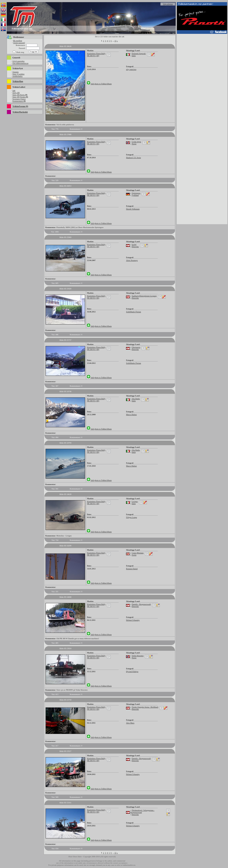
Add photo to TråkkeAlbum (101, 84)
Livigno (135, 501)
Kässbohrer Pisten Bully (96, 54)
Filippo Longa (131, 517)
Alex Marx (130, 723)
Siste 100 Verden (20, 97)
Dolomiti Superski (139, 54)
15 (115, 41)
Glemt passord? (19, 43)
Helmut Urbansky (133, 620)
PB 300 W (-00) (93, 56)
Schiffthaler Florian (134, 312)
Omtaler (16, 72)
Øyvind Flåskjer (132, 672)
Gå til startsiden (18, 61)
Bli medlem (18, 41)
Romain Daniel (132, 569)
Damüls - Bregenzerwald (141, 604)
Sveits (134, 555)
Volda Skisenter (138, 656)
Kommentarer (19, 101)
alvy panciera (131, 69)
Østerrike (135, 247)
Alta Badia (136, 399)
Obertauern (136, 347)
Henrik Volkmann (133, 209)
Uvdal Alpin (136, 142)
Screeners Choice (19, 99)
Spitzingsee (136, 193)
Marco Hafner (131, 415)
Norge (134, 144)
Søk (14, 91)
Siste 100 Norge (20, 95)
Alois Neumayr (132, 260)
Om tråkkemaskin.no (20, 63)
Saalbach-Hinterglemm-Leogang (144, 296)
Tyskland (135, 195)
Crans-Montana (138, 553)
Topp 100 (16, 93)
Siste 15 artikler (18, 74)
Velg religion (168, 4)
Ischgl (134, 244)
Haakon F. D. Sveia (133, 158)
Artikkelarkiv (17, 76)
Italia (134, 56)
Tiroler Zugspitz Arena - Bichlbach (145, 707)
